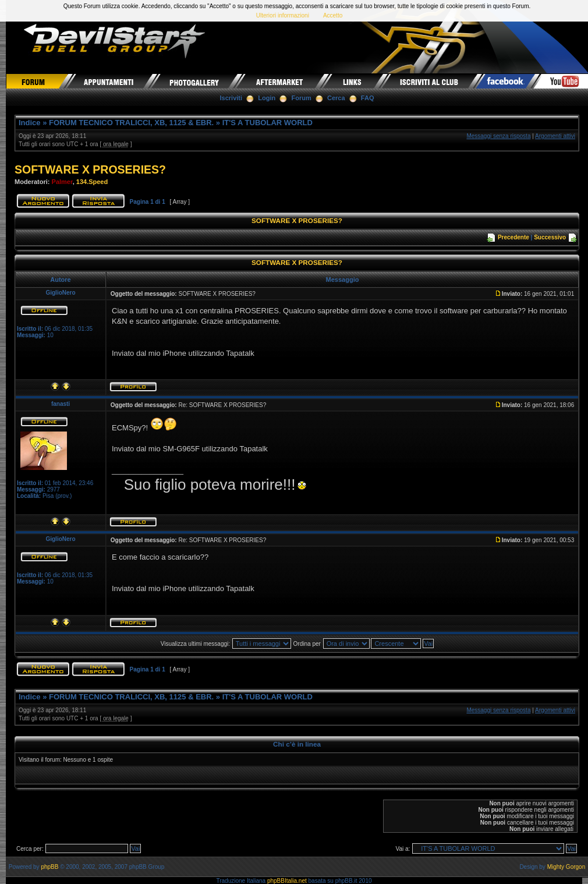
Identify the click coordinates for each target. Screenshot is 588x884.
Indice (30, 123)
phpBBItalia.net (287, 881)
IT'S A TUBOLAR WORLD (268, 123)
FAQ (368, 98)
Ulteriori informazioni (283, 15)
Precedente (513, 237)
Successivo (550, 237)
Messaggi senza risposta (498, 136)
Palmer (62, 182)
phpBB (49, 867)
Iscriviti (231, 98)
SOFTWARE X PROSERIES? (90, 169)
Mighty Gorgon (566, 867)
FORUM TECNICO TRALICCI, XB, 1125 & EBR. (131, 123)
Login (267, 98)
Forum (302, 98)
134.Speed (92, 182)
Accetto (333, 15)
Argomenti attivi (555, 136)
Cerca (336, 98)
